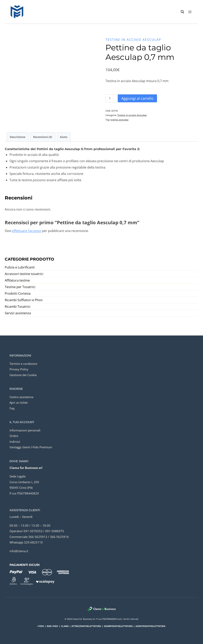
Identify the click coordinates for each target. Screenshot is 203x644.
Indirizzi (15, 442)
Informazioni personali (25, 430)
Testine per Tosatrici (20, 287)
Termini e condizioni (23, 364)
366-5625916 (59, 537)
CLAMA (65, 626)
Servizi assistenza (18, 313)
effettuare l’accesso (27, 231)
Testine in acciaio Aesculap (133, 40)
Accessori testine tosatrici (24, 274)
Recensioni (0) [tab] (43, 137)
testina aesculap (119, 120)
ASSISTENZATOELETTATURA (150, 626)
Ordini (14, 436)
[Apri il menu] (190, 12)
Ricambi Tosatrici (18, 307)
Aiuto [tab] (64, 137)
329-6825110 (33, 542)
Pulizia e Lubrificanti (20, 267)
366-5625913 (38, 537)
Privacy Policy (19, 369)
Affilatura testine (17, 280)
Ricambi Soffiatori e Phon (24, 300)
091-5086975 (55, 531)
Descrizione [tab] (18, 137)
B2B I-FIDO (53, 626)
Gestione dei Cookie (23, 375)
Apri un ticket (19, 402)
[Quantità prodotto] (111, 98)
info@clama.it (19, 551)
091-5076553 (33, 531)
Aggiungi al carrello (137, 98)
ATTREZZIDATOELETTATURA (86, 626)
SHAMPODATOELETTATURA (118, 626)
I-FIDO (41, 626)
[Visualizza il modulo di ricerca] (180, 12)
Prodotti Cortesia (18, 293)
